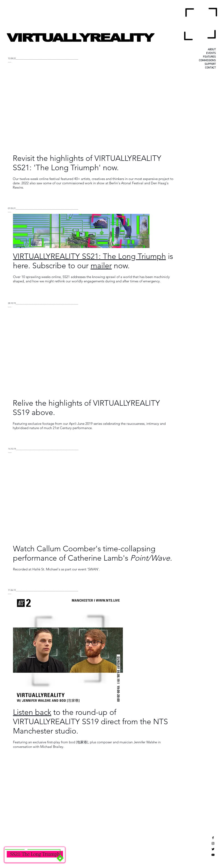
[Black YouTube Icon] (213, 855)
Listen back (32, 712)
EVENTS (211, 53)
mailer (101, 266)
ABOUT (212, 50)
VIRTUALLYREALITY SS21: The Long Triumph (89, 256)
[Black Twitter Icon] (213, 849)
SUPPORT (210, 64)
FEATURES (209, 57)
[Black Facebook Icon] (213, 838)
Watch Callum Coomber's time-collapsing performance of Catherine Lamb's (92, 553)
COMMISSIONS (207, 61)
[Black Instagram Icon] (213, 843)
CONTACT (210, 68)
